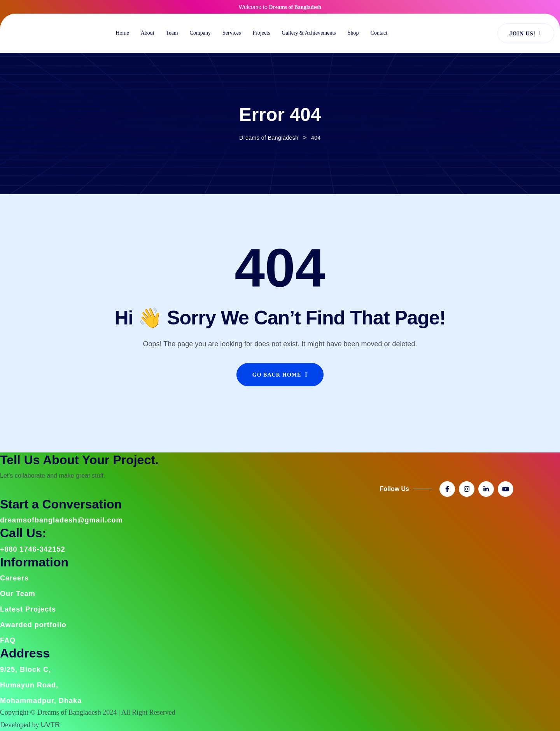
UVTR (50, 725)
